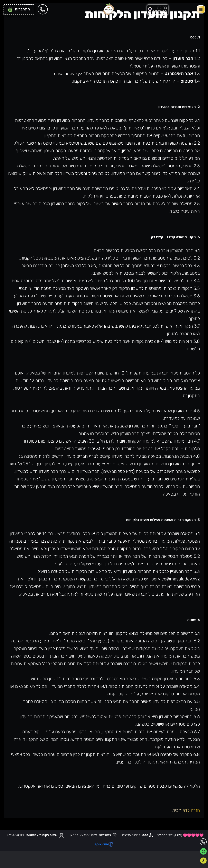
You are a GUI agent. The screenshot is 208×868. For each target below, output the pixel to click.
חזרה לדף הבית (186, 810)
